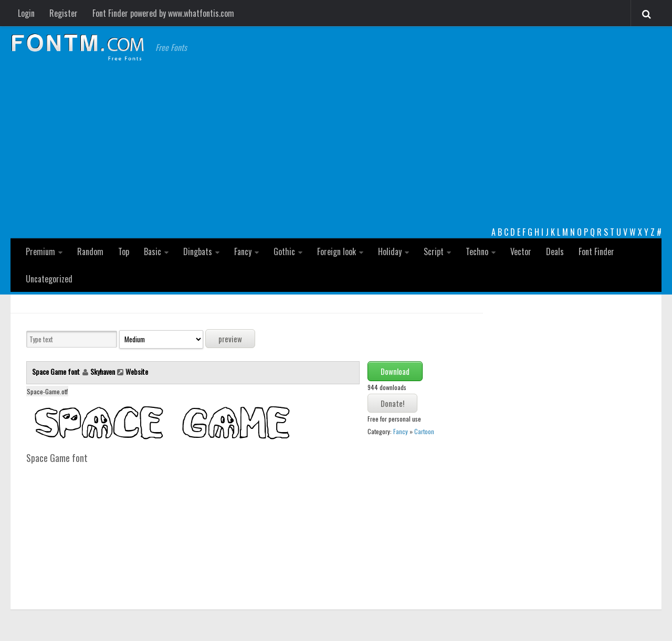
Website (137, 371)
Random (90, 251)
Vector (521, 251)
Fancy (243, 251)
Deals (555, 251)
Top (124, 251)
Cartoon (424, 431)
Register (64, 13)
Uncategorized (49, 279)
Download (395, 371)
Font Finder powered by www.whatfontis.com (163, 13)
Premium (40, 251)
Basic (153, 251)
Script (434, 251)
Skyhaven (103, 371)
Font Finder (596, 251)
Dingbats (198, 251)
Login (26, 13)
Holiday (390, 251)
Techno (477, 251)
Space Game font (57, 371)
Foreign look (337, 251)
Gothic (284, 251)
